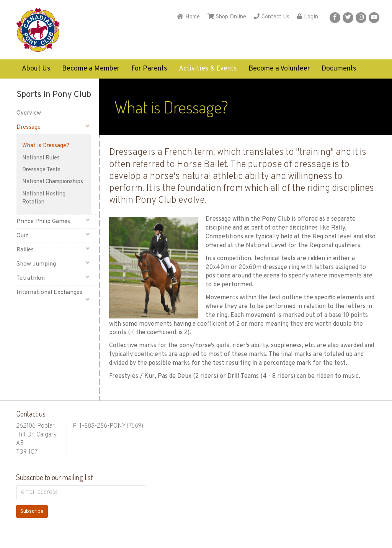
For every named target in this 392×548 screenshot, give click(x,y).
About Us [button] (36, 69)
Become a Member (91, 69)
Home (188, 17)
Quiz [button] (53, 235)
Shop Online (227, 17)
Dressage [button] (53, 127)
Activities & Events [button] (208, 69)
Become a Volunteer (279, 69)
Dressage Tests (41, 170)
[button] (335, 18)
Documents (339, 69)
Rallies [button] (53, 250)
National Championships (53, 182)
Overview (29, 113)
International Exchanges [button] (53, 294)
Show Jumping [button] (53, 264)
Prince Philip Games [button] (53, 221)
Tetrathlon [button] (53, 278)
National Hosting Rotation (44, 198)
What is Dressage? (46, 146)
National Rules (41, 158)
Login (308, 17)
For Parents (149, 69)
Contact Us (272, 17)
